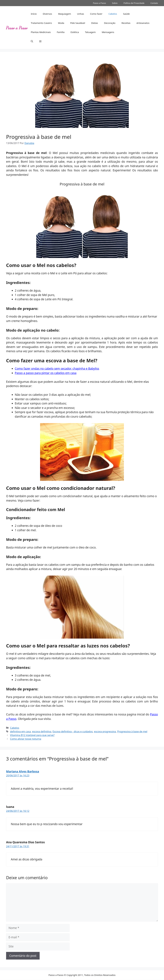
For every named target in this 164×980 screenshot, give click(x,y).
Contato (154, 3)
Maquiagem (65, 14)
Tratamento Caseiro (41, 23)
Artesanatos (143, 23)
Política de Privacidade (134, 3)
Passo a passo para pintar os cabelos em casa (46, 373)
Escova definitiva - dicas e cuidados (73, 731)
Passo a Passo (99, 3)
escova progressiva (105, 731)
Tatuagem (90, 32)
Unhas (81, 14)
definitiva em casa (20, 731)
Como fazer (96, 14)
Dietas (94, 23)
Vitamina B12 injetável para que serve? (32, 735)
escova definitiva (42, 731)
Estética (75, 32)
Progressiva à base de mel (132, 731)
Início (34, 14)
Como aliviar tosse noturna (26, 739)
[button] (32, 41)
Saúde (126, 14)
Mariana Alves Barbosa (23, 772)
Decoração (110, 23)
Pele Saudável (78, 23)
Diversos (47, 14)
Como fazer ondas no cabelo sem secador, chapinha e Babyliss (57, 369)
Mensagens (108, 32)
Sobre (115, 3)
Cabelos (113, 14)
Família (61, 32)
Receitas (126, 23)
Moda (61, 23)
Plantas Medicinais (41, 32)
